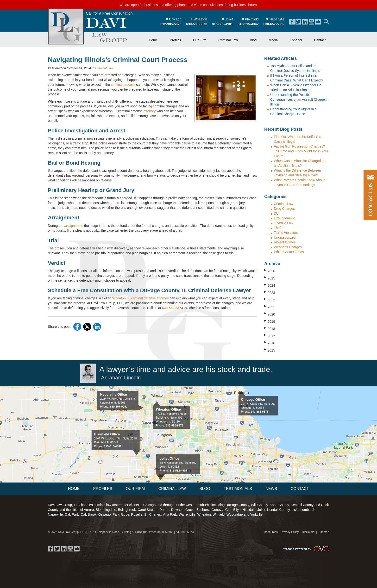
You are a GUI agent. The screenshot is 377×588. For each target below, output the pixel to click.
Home (153, 40)
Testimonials (238, 489)
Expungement (284, 218)
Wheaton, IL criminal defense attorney (141, 298)
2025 (270, 278)
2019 (270, 321)
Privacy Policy (290, 532)
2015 (270, 350)
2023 (270, 292)
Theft (278, 228)
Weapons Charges (288, 247)
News (271, 489)
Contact (320, 40)
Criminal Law (228, 40)
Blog (253, 40)
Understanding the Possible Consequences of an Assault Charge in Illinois (299, 99)
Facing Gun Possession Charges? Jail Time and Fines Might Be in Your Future (301, 151)
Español (296, 40)
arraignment (73, 226)
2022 (270, 300)
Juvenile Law (284, 223)
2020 (270, 314)
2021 (270, 307)
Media (273, 40)
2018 (270, 328)
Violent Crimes (285, 242)
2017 (270, 336)
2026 (270, 271)
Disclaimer (309, 532)
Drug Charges (284, 209)
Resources (271, 532)
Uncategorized (285, 237)
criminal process (123, 85)
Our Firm (200, 40)
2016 (270, 343)
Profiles (175, 40)
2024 (270, 285)
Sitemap (324, 532)
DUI (277, 213)
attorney (150, 111)
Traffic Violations (286, 233)
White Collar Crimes (289, 252)
